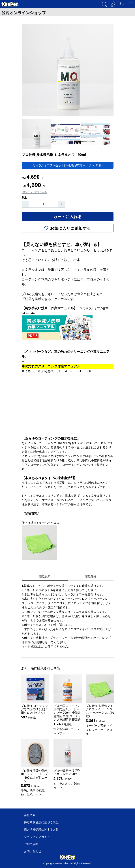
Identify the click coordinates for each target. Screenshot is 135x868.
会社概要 (30, 815)
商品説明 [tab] (45, 577)
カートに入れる (67, 217)
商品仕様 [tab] (91, 577)
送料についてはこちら (34, 192)
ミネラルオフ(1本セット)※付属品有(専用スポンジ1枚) (67, 165)
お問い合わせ (33, 851)
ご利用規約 (31, 844)
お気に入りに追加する (68, 228)
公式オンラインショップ (24, 12)
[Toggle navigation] (131, 4)
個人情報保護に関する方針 (41, 829)
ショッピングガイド (37, 837)
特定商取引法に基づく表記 (41, 822)
